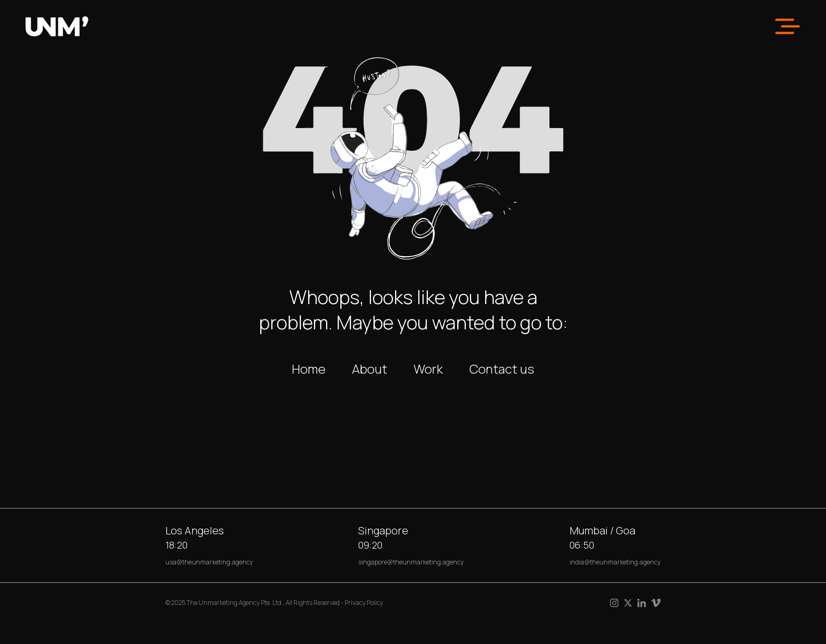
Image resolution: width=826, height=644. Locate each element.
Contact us (502, 369)
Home (309, 369)
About (370, 369)
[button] (788, 26)
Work (428, 369)
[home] (57, 26)
